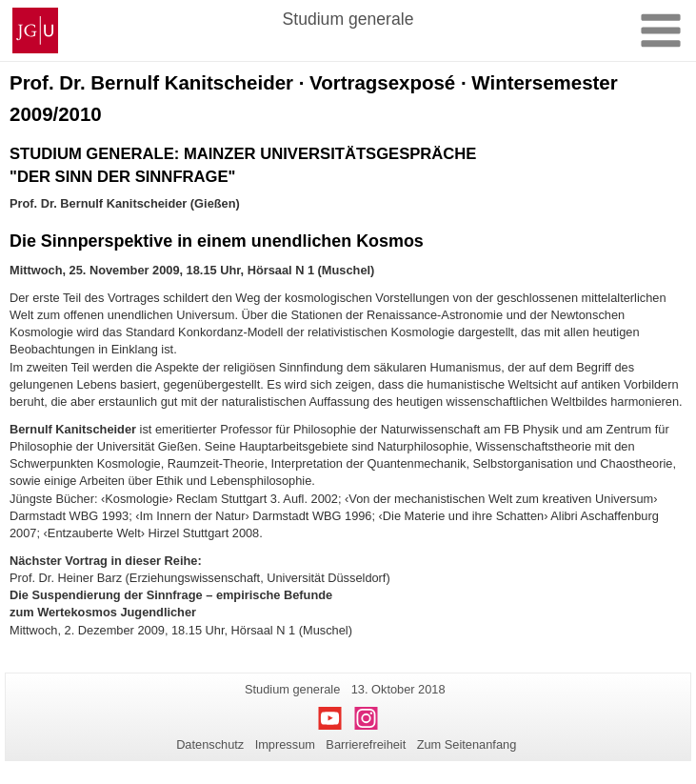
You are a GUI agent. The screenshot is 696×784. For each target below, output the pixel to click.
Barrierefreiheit (366, 744)
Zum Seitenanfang (467, 744)
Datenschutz (210, 744)
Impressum (285, 744)
